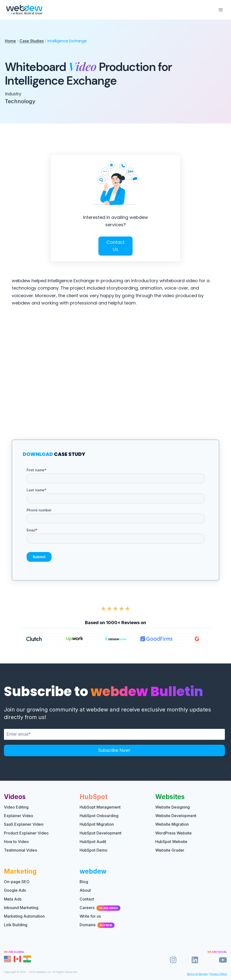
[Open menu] (221, 10)
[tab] (8, 959)
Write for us (90, 916)
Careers (100, 908)
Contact (87, 899)
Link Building (16, 925)
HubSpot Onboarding (99, 816)
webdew (93, 871)
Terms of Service (197, 974)
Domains (97, 925)
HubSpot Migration (97, 824)
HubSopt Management (100, 807)
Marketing (20, 871)
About (85, 890)
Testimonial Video (21, 850)
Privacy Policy (218, 974)
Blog (84, 882)
